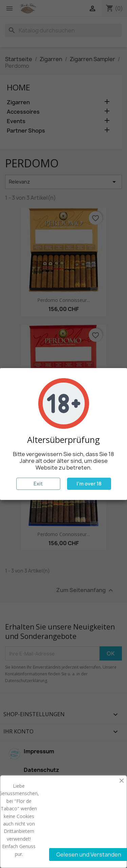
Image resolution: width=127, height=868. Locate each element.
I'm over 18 (89, 484)
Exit (38, 484)
